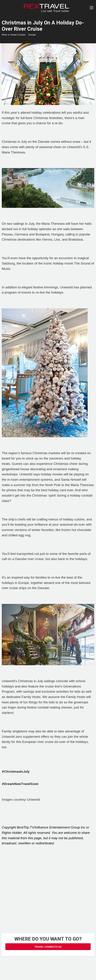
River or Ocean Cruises (14, 35)
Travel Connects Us (48, 947)
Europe (32, 35)
